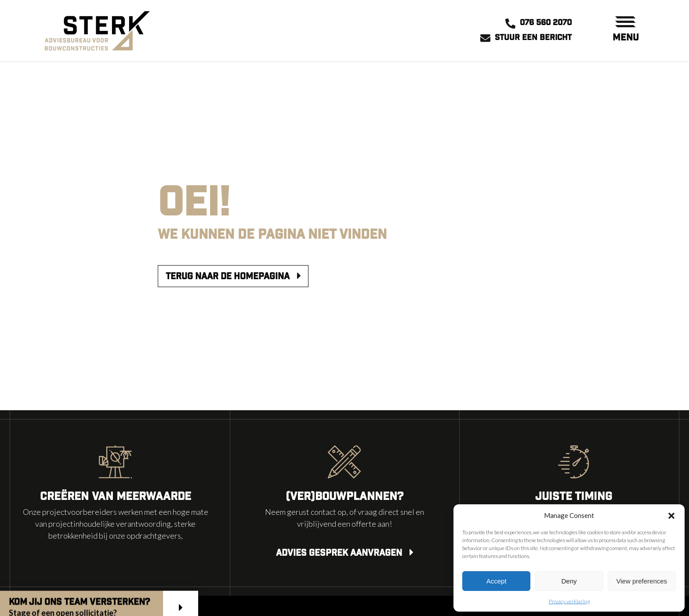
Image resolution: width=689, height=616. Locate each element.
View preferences (642, 581)
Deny (569, 581)
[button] (671, 515)
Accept (497, 581)
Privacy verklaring (569, 601)
